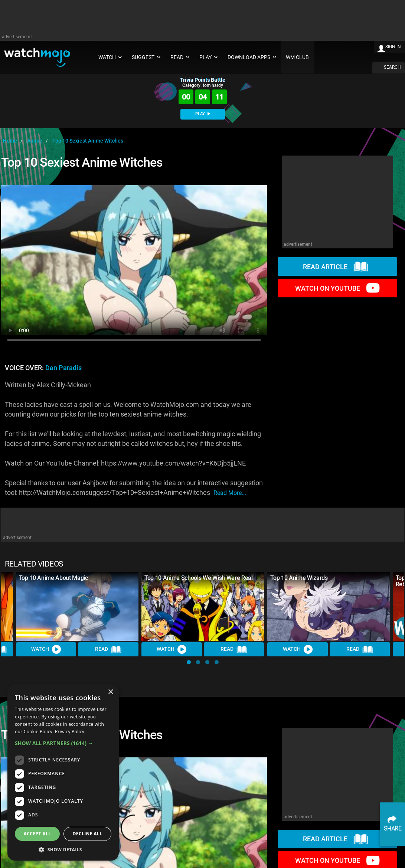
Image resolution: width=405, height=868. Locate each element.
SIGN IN (393, 47)
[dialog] (63, 772)
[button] (189, 662)
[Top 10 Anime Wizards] (329, 606)
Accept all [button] (37, 834)
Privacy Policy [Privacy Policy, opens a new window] (70, 732)
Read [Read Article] (108, 649)
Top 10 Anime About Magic (53, 578)
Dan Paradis (63, 368)
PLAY (203, 114)
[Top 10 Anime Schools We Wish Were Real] (203, 606)
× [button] (110, 692)
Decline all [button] (88, 834)
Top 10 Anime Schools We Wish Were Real (199, 578)
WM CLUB (297, 57)
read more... (230, 493)
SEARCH (392, 67)
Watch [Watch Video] (46, 649)
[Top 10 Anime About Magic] (77, 606)
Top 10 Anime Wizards (299, 578)
